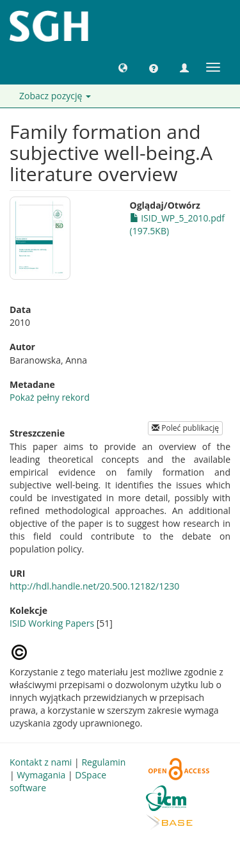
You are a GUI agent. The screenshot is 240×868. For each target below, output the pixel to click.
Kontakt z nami (41, 762)
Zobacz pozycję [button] (55, 96)
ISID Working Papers (52, 623)
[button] (123, 67)
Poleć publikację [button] (185, 428)
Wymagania (41, 775)
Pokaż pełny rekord (50, 397)
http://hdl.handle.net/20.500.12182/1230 (94, 586)
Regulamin (103, 762)
